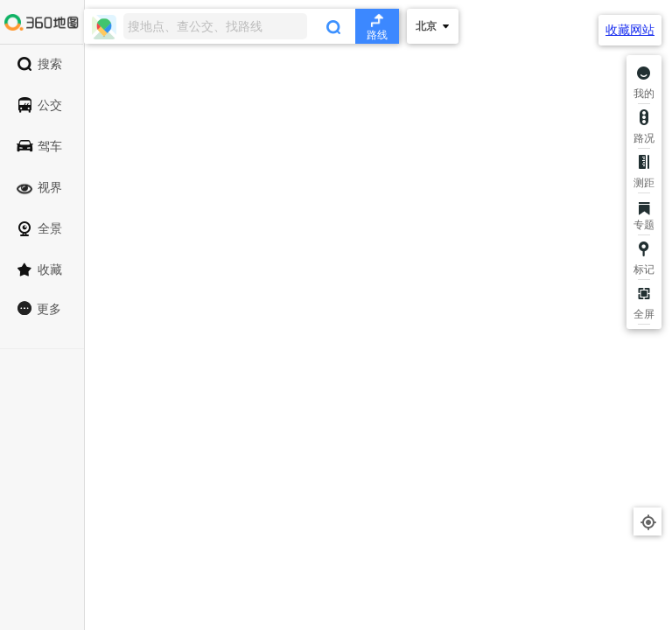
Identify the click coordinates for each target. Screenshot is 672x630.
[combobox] (241, 26)
